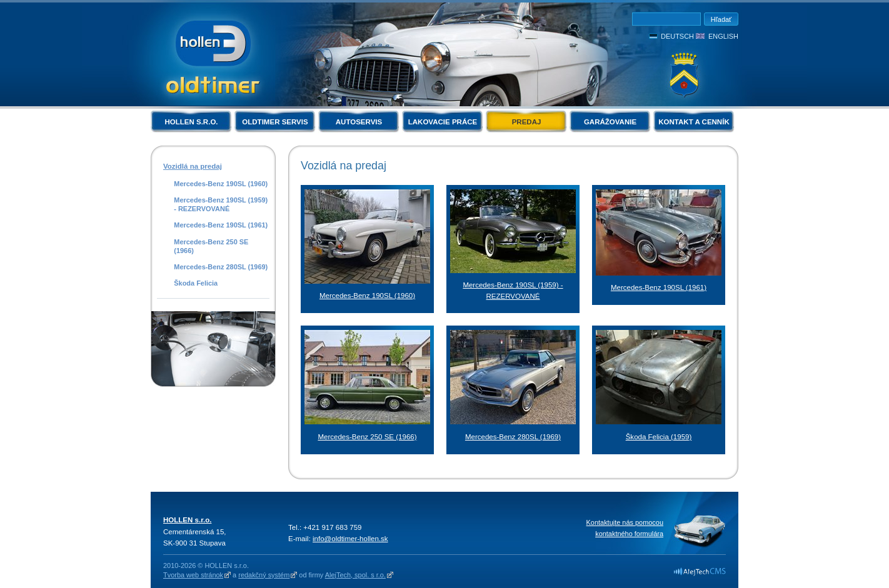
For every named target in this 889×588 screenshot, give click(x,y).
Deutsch (677, 36)
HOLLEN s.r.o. (191, 122)
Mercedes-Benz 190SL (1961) (221, 225)
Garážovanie (610, 122)
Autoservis (359, 122)
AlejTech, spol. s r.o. (355, 575)
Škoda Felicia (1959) (659, 437)
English (723, 36)
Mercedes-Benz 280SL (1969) (221, 267)
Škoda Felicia (196, 283)
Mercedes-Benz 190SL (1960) (221, 184)
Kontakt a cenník (694, 122)
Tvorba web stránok (193, 575)
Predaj (527, 122)
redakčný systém (264, 575)
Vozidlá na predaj (193, 166)
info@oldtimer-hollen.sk (350, 539)
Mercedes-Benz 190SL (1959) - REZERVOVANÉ (221, 204)
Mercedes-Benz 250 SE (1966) (211, 246)
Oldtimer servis (275, 122)
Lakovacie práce (443, 122)
